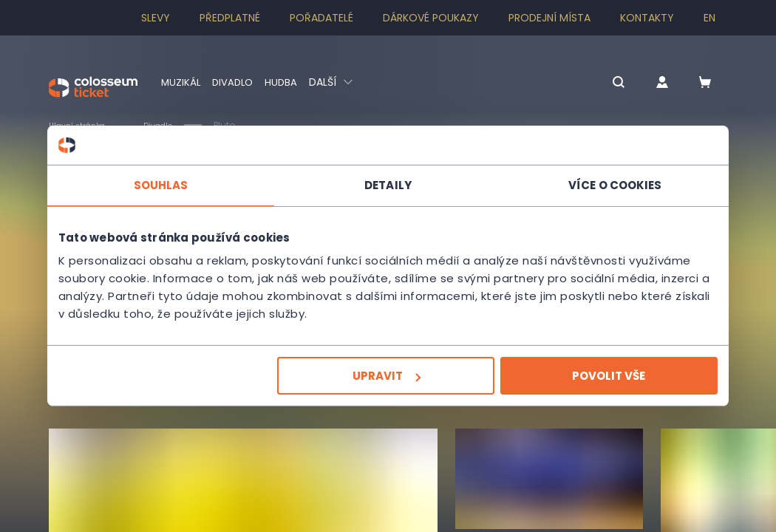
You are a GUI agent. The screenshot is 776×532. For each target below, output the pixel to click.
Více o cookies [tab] (610, 184)
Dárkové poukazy (431, 18)
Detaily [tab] (388, 184)
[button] (601, 83)
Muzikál (181, 82)
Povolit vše (603, 376)
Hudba (286, 82)
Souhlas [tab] (166, 184)
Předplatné (230, 18)
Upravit (387, 376)
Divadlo (235, 82)
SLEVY (156, 18)
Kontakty (647, 18)
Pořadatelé (321, 18)
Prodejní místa (549, 18)
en (709, 18)
